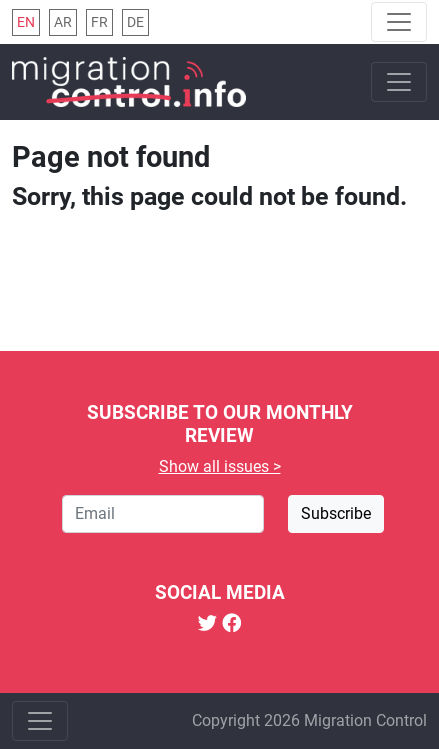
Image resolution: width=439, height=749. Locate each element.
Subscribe (336, 513)
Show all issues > (220, 466)
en (26, 22)
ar (63, 22)
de (135, 22)
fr (99, 22)
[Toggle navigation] (399, 22)
